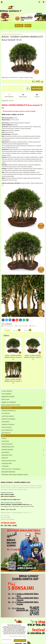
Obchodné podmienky (8, 472)
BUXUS (34, 326)
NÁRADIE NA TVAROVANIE (23, 402)
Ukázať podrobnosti (7, 640)
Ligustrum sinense (8, 416)
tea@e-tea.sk (16, 499)
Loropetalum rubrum (8, 419)
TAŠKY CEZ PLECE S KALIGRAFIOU (11, 469)
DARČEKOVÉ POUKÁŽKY (8, 397)
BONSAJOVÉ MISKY (23, 455)
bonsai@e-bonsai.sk (7, 499)
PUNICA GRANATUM (7, 444)
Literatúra (5, 466)
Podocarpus (6, 422)
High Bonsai (5, 452)
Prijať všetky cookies (20, 641)
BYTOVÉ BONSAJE (9, 326)
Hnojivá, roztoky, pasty (9, 461)
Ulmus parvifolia (7, 430)
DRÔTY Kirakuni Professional (23, 405)
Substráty (5, 458)
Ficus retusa (6, 413)
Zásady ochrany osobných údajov (18, 636)
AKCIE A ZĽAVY (6, 399)
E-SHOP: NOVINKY (23, 326)
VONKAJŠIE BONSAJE (23, 450)
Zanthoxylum (6, 433)
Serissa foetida (7, 427)
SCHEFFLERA (5, 441)
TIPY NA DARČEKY (7, 394)
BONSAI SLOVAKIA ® (11, 11)
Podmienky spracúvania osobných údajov (15, 475)
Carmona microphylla (9, 411)
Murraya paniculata (8, 447)
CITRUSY (4, 438)
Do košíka (37, 88)
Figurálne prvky (7, 463)
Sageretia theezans (8, 425)
